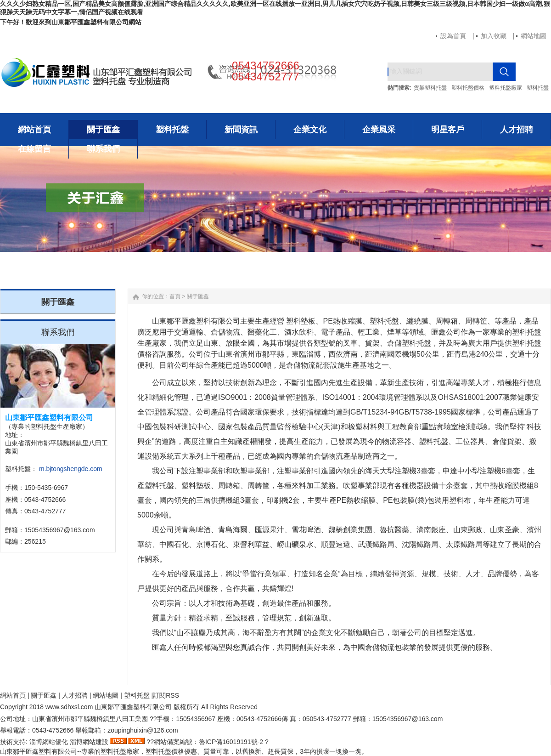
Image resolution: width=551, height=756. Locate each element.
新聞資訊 (241, 130)
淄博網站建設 (89, 742)
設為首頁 (453, 36)
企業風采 (379, 130)
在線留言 (34, 149)
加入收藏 (494, 36)
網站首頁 (34, 130)
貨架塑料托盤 (430, 88)
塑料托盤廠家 (506, 88)
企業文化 (310, 130)
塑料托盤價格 (468, 88)
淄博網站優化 (49, 742)
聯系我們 (103, 149)
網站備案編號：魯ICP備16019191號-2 (208, 742)
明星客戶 (448, 130)
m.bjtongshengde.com (71, 469)
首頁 (175, 296)
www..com (69, 707)
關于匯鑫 (103, 130)
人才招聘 (517, 130)
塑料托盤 (538, 88)
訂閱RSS (166, 695)
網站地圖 (534, 36)
